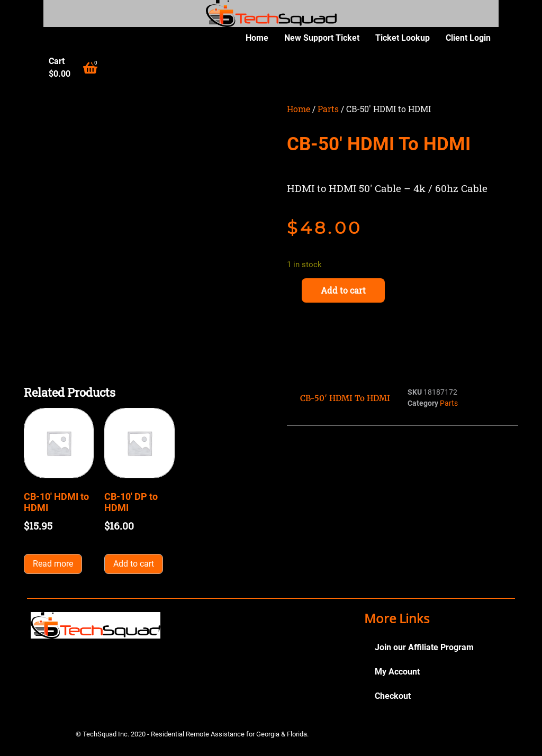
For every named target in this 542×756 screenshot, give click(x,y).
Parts (328, 109)
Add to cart (343, 290)
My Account (397, 672)
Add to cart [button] (134, 564)
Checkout (393, 696)
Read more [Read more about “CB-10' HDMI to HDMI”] (53, 564)
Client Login (468, 38)
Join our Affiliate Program (424, 647)
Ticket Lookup (403, 38)
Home (257, 38)
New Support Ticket (322, 38)
